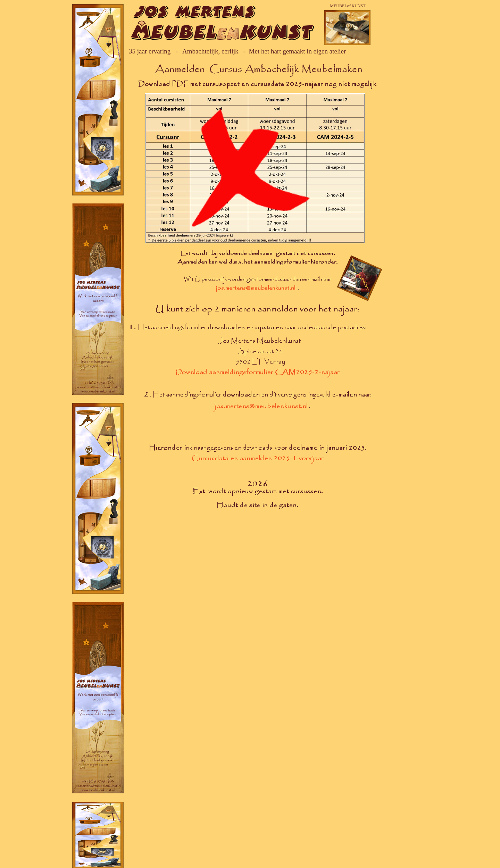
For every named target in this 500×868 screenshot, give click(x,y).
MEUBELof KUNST (348, 6)
